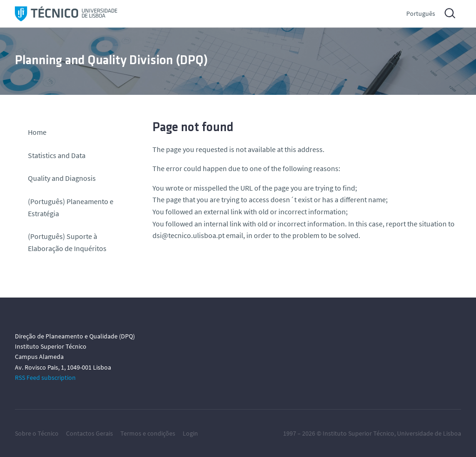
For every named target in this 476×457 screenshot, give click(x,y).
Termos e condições (148, 433)
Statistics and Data (57, 155)
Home (37, 132)
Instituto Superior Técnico (358, 433)
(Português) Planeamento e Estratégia (71, 207)
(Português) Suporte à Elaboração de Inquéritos (67, 242)
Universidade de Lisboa (429, 433)
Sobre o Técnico (37, 433)
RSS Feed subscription (45, 378)
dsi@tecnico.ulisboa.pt (188, 235)
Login (190, 433)
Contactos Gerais (89, 433)
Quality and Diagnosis (62, 178)
